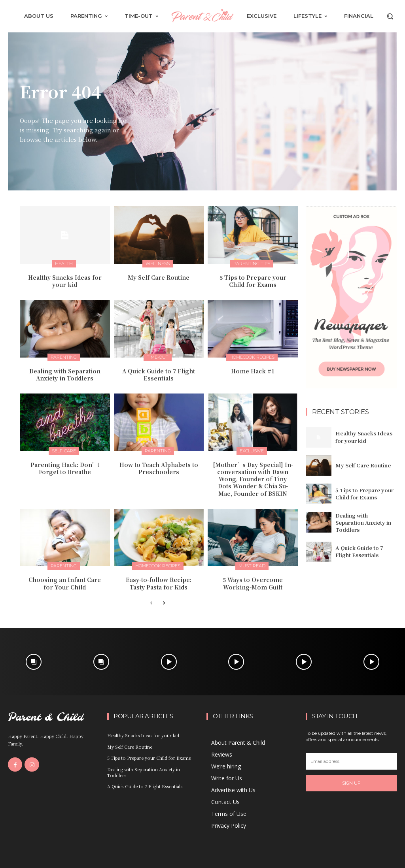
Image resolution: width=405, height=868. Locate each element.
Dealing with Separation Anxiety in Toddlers (65, 375)
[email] (351, 761)
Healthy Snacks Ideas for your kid (65, 281)
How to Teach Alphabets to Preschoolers (159, 468)
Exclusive (252, 451)
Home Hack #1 (253, 371)
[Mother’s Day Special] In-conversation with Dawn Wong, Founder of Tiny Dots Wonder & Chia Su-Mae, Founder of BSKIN (253, 479)
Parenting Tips (252, 264)
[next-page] (164, 603)
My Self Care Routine (159, 277)
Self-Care (64, 451)
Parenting (64, 357)
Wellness (158, 264)
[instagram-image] (34, 662)
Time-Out (158, 357)
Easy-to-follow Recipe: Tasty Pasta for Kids (159, 583)
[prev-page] (151, 603)
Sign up (351, 783)
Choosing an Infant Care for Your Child (65, 583)
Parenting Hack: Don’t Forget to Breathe (65, 468)
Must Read (252, 566)
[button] (390, 16)
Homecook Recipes (252, 357)
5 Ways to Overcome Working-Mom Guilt (253, 583)
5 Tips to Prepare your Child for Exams (253, 281)
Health (64, 264)
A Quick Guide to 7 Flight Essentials (159, 375)
